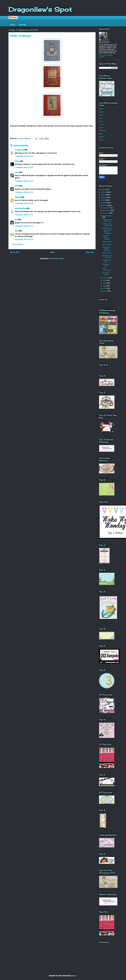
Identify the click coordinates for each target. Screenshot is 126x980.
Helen (101, 115)
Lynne (101, 127)
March (105, 291)
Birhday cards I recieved (108, 256)
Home (13, 25)
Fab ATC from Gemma (106, 237)
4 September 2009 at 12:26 (24, 167)
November (107, 210)
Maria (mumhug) (20, 208)
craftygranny (19, 150)
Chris (101, 109)
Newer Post (15, 252)
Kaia (101, 118)
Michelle (102, 131)
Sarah (17, 172)
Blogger (74, 976)
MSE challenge (107, 269)
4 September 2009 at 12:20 (24, 156)
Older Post (90, 252)
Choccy (17, 161)
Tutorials (22, 25)
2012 (104, 197)
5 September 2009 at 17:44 (24, 215)
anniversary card (107, 261)
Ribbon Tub (107, 253)
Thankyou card (106, 265)
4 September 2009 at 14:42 (24, 192)
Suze (101, 140)
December (107, 208)
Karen (17, 186)
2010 (104, 203)
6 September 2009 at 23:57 (24, 239)
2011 (103, 200)
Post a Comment (18, 244)
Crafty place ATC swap (107, 220)
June (105, 283)
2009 (104, 205)
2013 (104, 195)
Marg (17, 231)
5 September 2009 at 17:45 (24, 226)
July (105, 280)
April (105, 288)
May (105, 286)
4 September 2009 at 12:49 (24, 181)
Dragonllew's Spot (40, 9)
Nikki (101, 134)
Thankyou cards (106, 274)
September (107, 216)
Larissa (102, 124)
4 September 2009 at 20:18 (24, 203)
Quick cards (107, 242)
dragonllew (105, 40)
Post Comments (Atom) (56, 259)
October (106, 213)
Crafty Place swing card (107, 225)
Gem (16, 220)
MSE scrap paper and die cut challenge (107, 231)
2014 (104, 192)
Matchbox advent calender (106, 249)
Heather (102, 112)
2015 (104, 190)
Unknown (18, 197)
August (106, 278)
